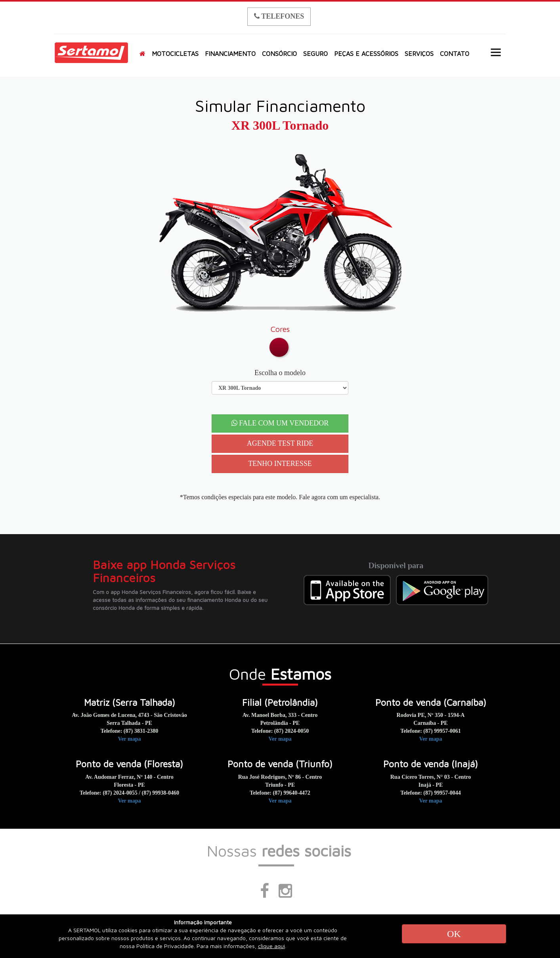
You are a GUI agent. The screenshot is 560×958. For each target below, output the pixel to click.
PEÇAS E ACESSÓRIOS (366, 54)
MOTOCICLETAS (175, 54)
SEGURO (315, 54)
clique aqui (271, 946)
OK (454, 934)
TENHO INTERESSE (280, 464)
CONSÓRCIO (279, 54)
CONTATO (455, 54)
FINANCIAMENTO (230, 54)
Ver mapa (130, 739)
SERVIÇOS (419, 54)
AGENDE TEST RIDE (280, 443)
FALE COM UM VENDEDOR (280, 423)
